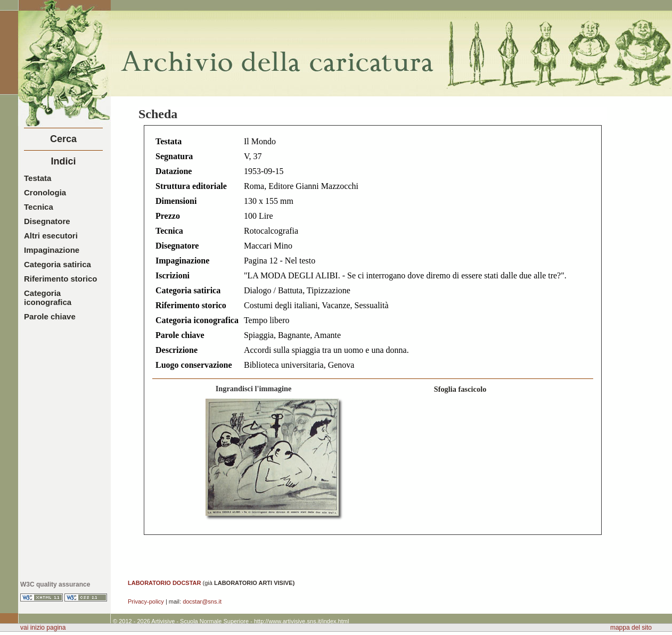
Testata (38, 178)
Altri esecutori (51, 236)
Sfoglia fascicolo (460, 389)
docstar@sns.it (202, 601)
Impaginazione (52, 250)
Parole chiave (50, 316)
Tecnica (39, 207)
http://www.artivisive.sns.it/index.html (302, 621)
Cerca (63, 139)
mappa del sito (631, 628)
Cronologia (45, 192)
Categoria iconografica (48, 298)
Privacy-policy (146, 601)
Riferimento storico (61, 279)
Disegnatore (47, 221)
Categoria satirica (58, 264)
